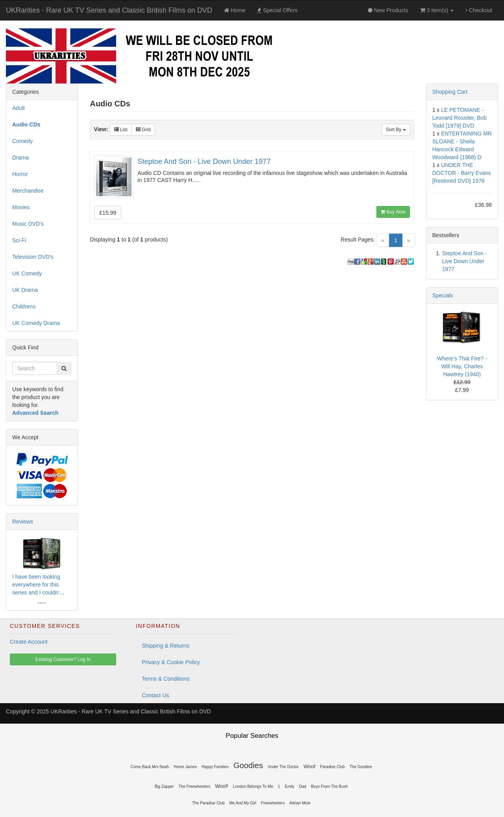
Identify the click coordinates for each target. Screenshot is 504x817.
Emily (289, 786)
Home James (185, 767)
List (121, 130)
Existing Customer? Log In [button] (63, 659)
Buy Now (393, 212)
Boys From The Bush (330, 786)
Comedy (22, 141)
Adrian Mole (300, 803)
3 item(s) (437, 10)
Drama (20, 158)
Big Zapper (164, 786)
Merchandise (28, 191)
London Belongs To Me (253, 786)
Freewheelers (273, 803)
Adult (19, 108)
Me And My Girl (243, 803)
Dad (302, 786)
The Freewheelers (195, 786)
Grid (143, 130)
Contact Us (155, 695)
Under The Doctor (283, 767)
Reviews (23, 522)
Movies (21, 207)
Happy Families (215, 767)
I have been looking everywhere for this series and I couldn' (36, 585)
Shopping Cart (450, 92)
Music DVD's (28, 224)
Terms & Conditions (166, 679)
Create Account (29, 642)
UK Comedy (27, 273)
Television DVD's (33, 257)
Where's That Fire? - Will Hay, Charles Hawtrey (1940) (462, 366)
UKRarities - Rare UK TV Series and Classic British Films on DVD (109, 10)
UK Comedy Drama (36, 323)
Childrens (24, 306)
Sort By (396, 130)
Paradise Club (333, 767)
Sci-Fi (19, 240)
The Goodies (361, 767)
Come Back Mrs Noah (150, 767)
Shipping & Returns (166, 646)
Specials (443, 295)
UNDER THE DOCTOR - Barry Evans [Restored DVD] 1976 (462, 173)
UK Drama (25, 290)
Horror (20, 174)
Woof (309, 766)
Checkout (479, 10)
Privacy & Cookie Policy (171, 662)
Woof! (222, 786)
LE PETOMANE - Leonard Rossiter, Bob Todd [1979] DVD (460, 118)
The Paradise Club (208, 803)
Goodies (248, 765)
